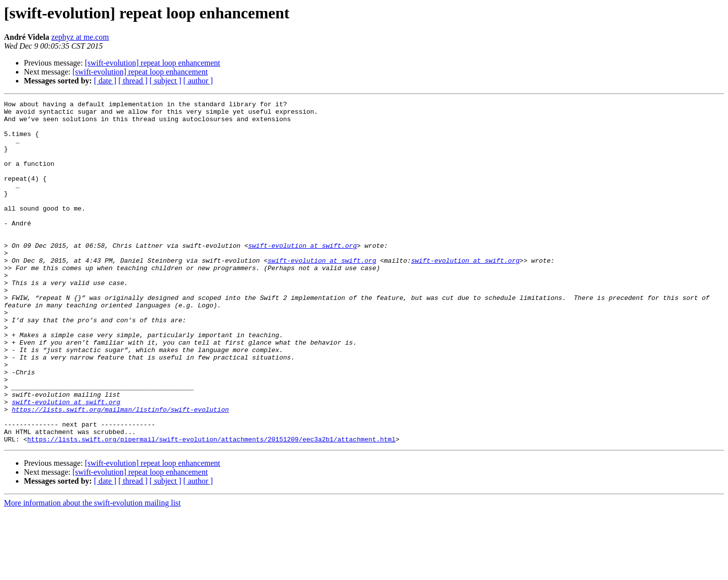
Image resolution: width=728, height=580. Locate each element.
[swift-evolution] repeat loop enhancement (153, 63)
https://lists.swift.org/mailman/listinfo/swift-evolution (121, 472)
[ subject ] (165, 81)
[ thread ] (133, 81)
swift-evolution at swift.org (302, 275)
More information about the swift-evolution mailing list (92, 571)
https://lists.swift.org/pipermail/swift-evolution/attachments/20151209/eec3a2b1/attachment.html (211, 507)
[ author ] (198, 81)
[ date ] (105, 81)
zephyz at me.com (80, 37)
